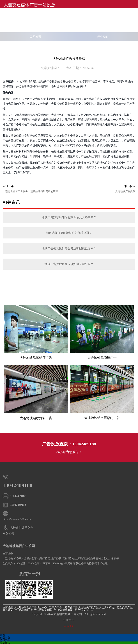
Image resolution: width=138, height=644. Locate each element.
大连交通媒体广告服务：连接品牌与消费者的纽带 (30, 191)
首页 (3, 635)
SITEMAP (69, 620)
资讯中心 (5, 640)
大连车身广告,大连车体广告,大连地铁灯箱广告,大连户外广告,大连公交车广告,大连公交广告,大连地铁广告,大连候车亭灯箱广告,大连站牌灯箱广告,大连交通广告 (68, 609)
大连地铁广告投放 (125, 191)
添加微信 (5, 643)
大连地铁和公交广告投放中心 (30, 607)
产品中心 (5, 638)
